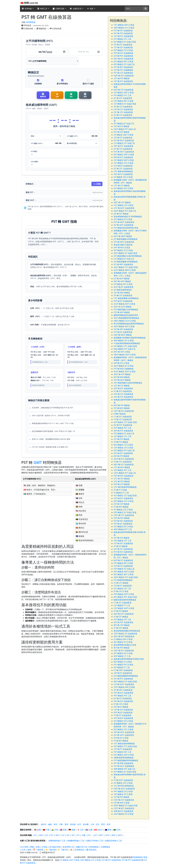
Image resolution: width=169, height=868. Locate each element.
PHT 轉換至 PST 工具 (123, 696)
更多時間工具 (69, 847)
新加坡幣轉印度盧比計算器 (125, 645)
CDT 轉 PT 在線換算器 (123, 749)
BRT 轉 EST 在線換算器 (123, 157)
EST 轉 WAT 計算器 (122, 803)
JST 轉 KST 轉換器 (121, 214)
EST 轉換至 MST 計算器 (124, 62)
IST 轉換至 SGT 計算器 (123, 783)
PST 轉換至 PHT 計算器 (123, 665)
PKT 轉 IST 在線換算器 (123, 301)
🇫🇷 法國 (89, 830)
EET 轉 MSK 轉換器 (122, 377)
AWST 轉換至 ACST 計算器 (125, 321)
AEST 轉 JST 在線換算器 (124, 287)
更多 (90, 9)
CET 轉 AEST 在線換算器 (124, 242)
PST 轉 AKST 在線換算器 (124, 222)
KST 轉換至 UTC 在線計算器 (125, 746)
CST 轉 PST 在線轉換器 (123, 70)
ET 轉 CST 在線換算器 (123, 462)
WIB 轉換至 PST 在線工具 (124, 769)
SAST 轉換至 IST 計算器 (124, 814)
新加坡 (73, 824)
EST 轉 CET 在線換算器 (123, 112)
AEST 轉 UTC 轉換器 (122, 202)
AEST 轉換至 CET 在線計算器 (126, 267)
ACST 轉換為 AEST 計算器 (124, 304)
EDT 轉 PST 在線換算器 (123, 431)
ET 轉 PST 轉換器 (121, 442)
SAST (107, 835)
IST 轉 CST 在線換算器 (123, 107)
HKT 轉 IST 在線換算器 (123, 174)
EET (73, 835)
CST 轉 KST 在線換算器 (123, 543)
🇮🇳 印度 (55, 830)
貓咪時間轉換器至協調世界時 (126, 315)
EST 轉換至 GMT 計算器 (124, 93)
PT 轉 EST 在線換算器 (123, 391)
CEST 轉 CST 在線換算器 (124, 515)
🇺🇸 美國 (37, 830)
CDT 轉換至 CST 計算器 (123, 448)
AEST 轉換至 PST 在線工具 (125, 129)
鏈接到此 (41, 29)
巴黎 (61, 824)
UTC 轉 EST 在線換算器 (123, 36)
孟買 (108, 824)
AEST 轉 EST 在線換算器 (124, 459)
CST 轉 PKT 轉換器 (122, 797)
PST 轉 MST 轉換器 (122, 408)
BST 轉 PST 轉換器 (121, 456)
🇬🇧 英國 (63, 830)
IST (78, 835)
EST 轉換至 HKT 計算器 (123, 188)
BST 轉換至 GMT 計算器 (124, 155)
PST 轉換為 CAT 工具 (122, 620)
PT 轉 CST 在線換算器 (123, 419)
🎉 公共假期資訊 (77, 850)
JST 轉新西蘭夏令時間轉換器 (126, 239)
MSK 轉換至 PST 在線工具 (125, 349)
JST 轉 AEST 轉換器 (122, 279)
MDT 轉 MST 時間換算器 (124, 636)
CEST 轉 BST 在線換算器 (124, 808)
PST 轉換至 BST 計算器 (123, 563)
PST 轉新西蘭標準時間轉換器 (126, 760)
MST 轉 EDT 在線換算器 (124, 614)
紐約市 (44, 824)
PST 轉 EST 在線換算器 (123, 31)
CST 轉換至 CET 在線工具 (124, 143)
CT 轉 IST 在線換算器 (123, 603)
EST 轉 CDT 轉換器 (122, 504)
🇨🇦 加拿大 (99, 830)
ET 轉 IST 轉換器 (121, 546)
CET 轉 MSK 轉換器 (122, 293)
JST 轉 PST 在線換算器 (123, 425)
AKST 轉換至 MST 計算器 (124, 326)
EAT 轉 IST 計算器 (121, 738)
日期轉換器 (105, 847)
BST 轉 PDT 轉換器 (122, 648)
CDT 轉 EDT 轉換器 (122, 518)
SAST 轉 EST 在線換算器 (124, 651)
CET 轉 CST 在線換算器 (123, 109)
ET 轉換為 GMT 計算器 (123, 639)
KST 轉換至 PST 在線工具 (124, 450)
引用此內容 (27, 29)
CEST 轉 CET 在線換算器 (124, 800)
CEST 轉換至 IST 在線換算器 (125, 634)
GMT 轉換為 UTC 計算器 (124, 28)
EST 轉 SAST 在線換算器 (124, 735)
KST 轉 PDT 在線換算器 (123, 622)
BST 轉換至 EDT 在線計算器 (125, 597)
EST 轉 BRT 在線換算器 (123, 264)
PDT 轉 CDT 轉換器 (122, 484)
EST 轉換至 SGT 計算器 (123, 721)
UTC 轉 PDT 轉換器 (122, 481)
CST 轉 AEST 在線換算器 (124, 684)
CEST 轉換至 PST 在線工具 (125, 473)
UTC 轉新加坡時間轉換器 (124, 744)
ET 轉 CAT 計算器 (121, 704)
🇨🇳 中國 (46, 830)
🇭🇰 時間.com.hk (29, 3)
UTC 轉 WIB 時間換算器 (124, 786)
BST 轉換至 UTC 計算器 (124, 729)
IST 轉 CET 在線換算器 (123, 149)
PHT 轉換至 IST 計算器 (123, 791)
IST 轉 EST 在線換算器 (123, 45)
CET (47, 835)
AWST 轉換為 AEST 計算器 (125, 355)
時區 (30, 835)
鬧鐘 (32, 847)
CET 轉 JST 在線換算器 (123, 332)
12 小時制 (97, 185)
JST (96, 835)
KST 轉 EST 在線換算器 (123, 453)
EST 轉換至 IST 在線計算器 (125, 42)
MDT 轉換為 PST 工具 (123, 529)
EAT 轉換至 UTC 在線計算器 (125, 346)
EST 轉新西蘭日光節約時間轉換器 (128, 256)
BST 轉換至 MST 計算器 (124, 574)
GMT (38, 463)
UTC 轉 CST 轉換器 (122, 386)
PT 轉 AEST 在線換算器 (123, 780)
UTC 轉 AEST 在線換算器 (124, 208)
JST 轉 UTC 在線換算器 (123, 169)
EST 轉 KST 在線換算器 (123, 521)
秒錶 (38, 847)
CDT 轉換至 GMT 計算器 (124, 608)
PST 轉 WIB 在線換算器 (124, 763)
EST (68, 835)
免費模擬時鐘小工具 (57, 841)
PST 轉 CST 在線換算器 (123, 73)
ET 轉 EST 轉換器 (121, 611)
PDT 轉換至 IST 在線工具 (124, 569)
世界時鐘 (27, 9)
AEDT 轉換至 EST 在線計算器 (126, 577)
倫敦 (50, 824)
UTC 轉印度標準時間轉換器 (125, 487)
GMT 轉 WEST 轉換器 (123, 335)
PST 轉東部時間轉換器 (123, 580)
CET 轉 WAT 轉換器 (122, 312)
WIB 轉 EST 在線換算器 (123, 811)
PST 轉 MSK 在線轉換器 (124, 369)
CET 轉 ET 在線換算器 (123, 586)
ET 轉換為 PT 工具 (121, 493)
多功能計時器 (55, 847)
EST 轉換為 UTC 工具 (122, 39)
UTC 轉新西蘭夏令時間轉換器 (126, 298)
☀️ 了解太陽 (51, 850)
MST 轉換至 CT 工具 (122, 656)
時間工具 (42, 9)
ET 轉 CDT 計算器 (121, 591)
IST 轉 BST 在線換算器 (123, 690)
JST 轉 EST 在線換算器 (123, 98)
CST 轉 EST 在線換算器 (123, 47)
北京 (98, 824)
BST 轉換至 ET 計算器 (123, 662)
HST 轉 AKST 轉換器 (122, 380)
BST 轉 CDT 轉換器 (122, 625)
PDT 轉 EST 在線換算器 (123, 53)
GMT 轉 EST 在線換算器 (124, 76)
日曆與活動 (59, 9)
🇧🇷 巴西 (117, 830)
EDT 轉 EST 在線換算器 (123, 388)
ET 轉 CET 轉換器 (121, 617)
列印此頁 (26, 25)
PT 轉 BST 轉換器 (121, 741)
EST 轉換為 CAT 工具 (122, 589)
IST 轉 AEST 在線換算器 (124, 225)
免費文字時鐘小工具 (95, 841)
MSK (114, 835)
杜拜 (79, 824)
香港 (66, 824)
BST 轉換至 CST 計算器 (123, 445)
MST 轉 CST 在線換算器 (124, 90)
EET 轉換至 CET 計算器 (123, 250)
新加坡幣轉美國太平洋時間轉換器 (128, 217)
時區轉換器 (31, 22)
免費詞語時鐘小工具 (113, 841)
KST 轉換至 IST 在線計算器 (125, 772)
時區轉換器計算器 (140, 857)
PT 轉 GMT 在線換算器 (123, 670)
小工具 (27, 841)
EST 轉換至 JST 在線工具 (124, 124)
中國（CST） (87, 835)
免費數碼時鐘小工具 (76, 841)
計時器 (45, 847)
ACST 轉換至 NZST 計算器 (125, 372)
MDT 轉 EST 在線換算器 (124, 465)
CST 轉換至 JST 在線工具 (124, 259)
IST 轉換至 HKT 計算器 (123, 177)
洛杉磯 (86, 824)
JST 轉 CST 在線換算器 (123, 115)
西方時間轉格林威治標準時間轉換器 (129, 324)
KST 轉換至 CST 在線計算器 (125, 496)
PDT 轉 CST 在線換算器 (123, 394)
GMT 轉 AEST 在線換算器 (124, 789)
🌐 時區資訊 (91, 850)
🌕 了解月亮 (63, 850)
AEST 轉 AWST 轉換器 (123, 236)
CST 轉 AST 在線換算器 (123, 710)
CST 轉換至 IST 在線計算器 (125, 104)
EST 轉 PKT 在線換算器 (123, 679)
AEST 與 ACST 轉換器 (123, 307)
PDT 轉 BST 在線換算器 (123, 718)
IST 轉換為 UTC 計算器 (123, 510)
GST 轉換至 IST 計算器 (123, 794)
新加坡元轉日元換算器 (123, 245)
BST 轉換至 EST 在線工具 (124, 64)
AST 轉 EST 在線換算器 (123, 549)
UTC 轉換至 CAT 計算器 (124, 205)
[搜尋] (134, 9)
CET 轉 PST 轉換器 (121, 439)
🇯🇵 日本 (80, 830)
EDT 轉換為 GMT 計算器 (124, 572)
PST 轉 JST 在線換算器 (123, 524)
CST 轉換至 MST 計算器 (124, 101)
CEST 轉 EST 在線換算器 (124, 411)
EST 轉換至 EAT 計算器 (123, 653)
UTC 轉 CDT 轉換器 (122, 479)
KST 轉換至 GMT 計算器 (124, 755)
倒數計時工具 (82, 847)
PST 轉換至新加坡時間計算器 (126, 228)
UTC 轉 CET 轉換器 (122, 186)
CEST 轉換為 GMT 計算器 (124, 687)
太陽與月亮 (76, 9)
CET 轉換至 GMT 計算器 (124, 160)
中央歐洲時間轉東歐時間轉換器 (127, 343)
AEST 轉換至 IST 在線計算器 (125, 253)
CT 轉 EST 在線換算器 (123, 417)
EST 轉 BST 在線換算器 (123, 67)
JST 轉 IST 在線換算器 (123, 698)
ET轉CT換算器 (120, 414)
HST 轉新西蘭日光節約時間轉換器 (128, 383)
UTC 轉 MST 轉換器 (122, 467)
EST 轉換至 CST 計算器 (123, 50)
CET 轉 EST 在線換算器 (123, 81)
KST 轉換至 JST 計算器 (123, 219)
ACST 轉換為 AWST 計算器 (125, 270)
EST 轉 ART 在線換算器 (123, 329)
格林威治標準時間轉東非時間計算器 (129, 659)
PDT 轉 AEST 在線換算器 (124, 732)
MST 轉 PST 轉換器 (122, 405)
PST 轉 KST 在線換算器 (123, 552)
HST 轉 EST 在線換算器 (123, 498)
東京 (56, 824)
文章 (23, 850)
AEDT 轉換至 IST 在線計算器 (126, 806)
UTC (35, 835)
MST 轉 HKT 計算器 (122, 352)
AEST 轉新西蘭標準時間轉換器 (126, 318)
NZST (120, 835)
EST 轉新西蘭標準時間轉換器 (126, 676)
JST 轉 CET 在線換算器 (123, 295)
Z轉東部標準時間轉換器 (124, 758)
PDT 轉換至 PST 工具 (123, 428)
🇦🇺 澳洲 (108, 830)
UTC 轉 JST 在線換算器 (123, 166)
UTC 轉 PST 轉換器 (122, 78)
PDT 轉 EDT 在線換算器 (124, 476)
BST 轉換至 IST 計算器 (123, 642)
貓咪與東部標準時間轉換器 (125, 600)
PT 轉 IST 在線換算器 (123, 715)
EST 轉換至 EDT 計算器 (123, 527)
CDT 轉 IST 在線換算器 (123, 566)
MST (57, 835)
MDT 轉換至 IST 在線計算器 (125, 682)
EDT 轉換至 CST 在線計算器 (125, 422)
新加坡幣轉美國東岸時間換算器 (127, 631)
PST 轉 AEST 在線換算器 (124, 152)
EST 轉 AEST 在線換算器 (124, 140)
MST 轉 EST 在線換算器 (124, 59)
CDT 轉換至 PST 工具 (123, 470)
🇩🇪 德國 (72, 830)
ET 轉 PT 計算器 (120, 490)
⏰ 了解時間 (38, 850)
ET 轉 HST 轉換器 (121, 628)
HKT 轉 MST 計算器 (122, 248)
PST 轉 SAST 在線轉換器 (124, 766)
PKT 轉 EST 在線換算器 (123, 701)
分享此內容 (56, 29)
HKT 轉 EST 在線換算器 (123, 146)
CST (63, 835)
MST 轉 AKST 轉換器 (122, 281)
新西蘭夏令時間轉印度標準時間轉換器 (130, 338)
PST (52, 835)
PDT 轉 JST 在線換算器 (123, 713)
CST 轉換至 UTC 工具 (123, 436)
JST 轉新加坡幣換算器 (123, 290)
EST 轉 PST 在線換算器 (123, 33)
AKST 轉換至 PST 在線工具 (125, 211)
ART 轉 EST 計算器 (121, 363)
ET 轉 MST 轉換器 (121, 507)
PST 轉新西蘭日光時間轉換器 (126, 310)
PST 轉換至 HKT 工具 (123, 752)
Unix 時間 (24, 847)
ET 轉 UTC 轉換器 (121, 583)
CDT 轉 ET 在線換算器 (123, 673)
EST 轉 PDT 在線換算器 (123, 56)
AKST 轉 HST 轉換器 (122, 374)
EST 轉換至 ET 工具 (122, 667)
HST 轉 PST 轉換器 (122, 126)
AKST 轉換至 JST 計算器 (124, 366)
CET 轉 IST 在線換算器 (123, 138)
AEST (101, 835)
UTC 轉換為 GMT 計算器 (124, 25)
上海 (92, 824)
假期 (29, 850)
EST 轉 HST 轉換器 (122, 538)
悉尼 (103, 824)
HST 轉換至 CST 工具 (123, 541)
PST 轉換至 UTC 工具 (123, 95)
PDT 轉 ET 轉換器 (121, 707)
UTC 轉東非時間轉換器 (123, 171)
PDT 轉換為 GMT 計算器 (124, 594)
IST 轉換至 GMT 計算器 (124, 135)
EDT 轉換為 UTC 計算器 (124, 501)
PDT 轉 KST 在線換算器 (123, 693)
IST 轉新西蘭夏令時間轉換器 (126, 262)
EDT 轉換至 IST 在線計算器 (125, 512)
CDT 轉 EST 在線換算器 (123, 397)
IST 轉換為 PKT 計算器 (123, 284)
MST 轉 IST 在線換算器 (123, 560)
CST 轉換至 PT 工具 (122, 605)
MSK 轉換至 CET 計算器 (124, 341)
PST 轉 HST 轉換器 (122, 132)
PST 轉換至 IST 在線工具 (124, 434)
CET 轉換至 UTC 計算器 (124, 163)
